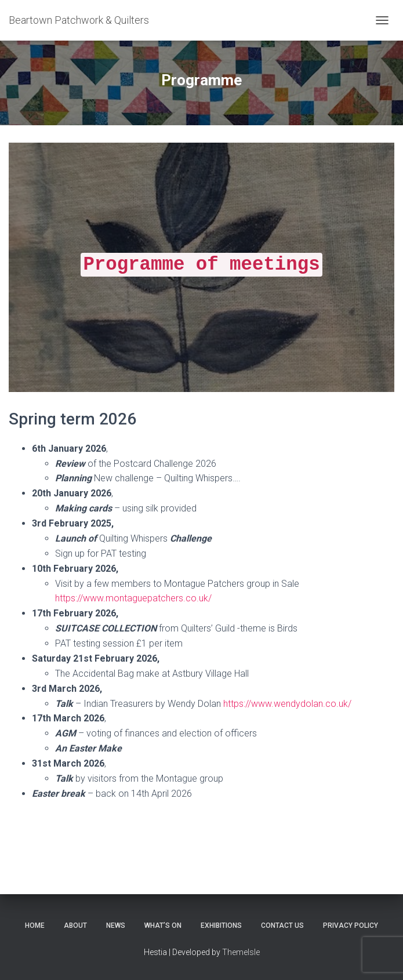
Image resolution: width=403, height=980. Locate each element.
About (75, 925)
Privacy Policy (351, 925)
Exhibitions (221, 925)
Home (35, 925)
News (116, 925)
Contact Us (282, 925)
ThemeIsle (241, 952)
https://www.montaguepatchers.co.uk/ (133, 598)
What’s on (163, 925)
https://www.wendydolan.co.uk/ (287, 704)
